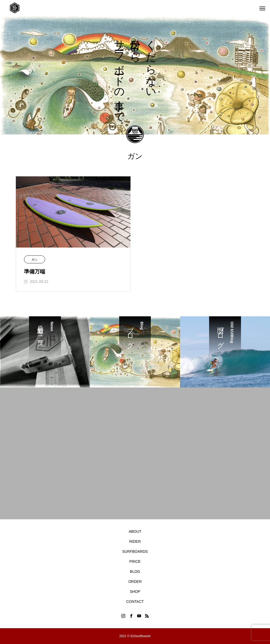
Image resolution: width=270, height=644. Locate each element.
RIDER (135, 541)
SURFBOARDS (135, 551)
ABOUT (135, 531)
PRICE (135, 561)
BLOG (135, 572)
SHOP (135, 592)
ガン (35, 260)
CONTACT (135, 602)
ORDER (135, 582)
